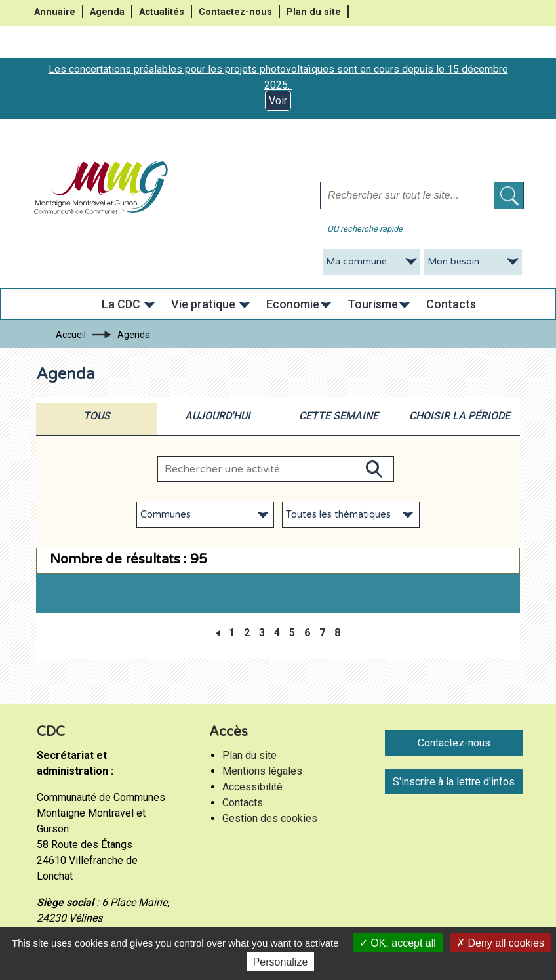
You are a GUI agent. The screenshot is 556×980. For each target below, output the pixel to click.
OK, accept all (398, 943)
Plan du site (314, 12)
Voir (278, 101)
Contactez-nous (235, 12)
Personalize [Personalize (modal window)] (281, 962)
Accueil (71, 335)
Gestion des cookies (270, 818)
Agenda (107, 12)
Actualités (162, 12)
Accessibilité (252, 787)
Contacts (243, 803)
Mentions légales (262, 771)
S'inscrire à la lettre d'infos (454, 782)
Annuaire (55, 12)
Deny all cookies (500, 943)
